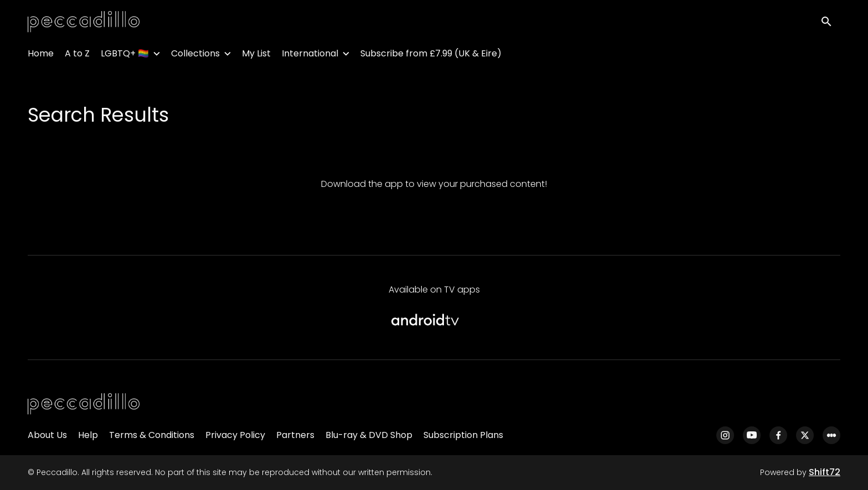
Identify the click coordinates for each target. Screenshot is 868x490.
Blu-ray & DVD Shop (369, 435)
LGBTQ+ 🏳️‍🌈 (125, 56)
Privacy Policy (235, 435)
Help (88, 435)
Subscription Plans (463, 435)
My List (256, 56)
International (310, 56)
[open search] (830, 23)
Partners (295, 435)
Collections (195, 56)
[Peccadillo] (84, 404)
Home (41, 56)
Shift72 (825, 472)
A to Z (77, 56)
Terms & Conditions (152, 435)
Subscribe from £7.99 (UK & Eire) (431, 56)
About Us (47, 435)
